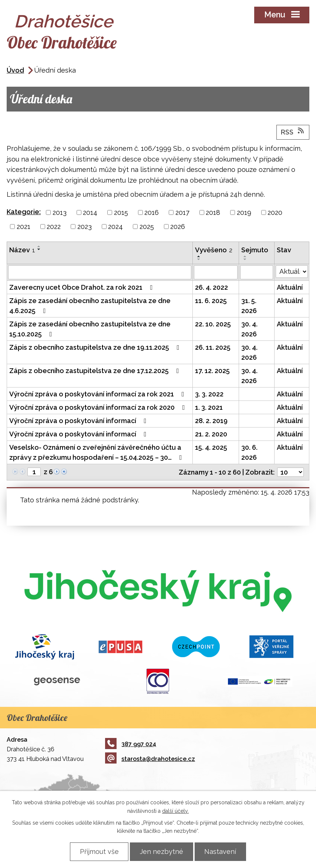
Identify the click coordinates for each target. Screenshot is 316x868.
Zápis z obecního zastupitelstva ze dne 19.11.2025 (96, 348)
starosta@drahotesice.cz (150, 759)
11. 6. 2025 (211, 301)
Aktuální (290, 288)
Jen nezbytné (162, 852)
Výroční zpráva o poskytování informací (79, 421)
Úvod (15, 71)
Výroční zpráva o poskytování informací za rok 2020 (99, 408)
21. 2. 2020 (211, 434)
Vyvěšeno (214, 250)
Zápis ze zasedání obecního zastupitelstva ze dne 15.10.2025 (90, 329)
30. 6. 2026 (249, 453)
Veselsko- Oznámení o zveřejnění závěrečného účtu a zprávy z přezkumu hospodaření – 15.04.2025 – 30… (97, 453)
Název (22, 250)
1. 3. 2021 (209, 408)
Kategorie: (24, 212)
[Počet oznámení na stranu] (290, 473)
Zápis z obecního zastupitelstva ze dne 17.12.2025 (96, 371)
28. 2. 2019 (211, 421)
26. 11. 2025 (213, 348)
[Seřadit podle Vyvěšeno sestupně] (199, 260)
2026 (178, 227)
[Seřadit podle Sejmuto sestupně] (245, 260)
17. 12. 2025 (212, 371)
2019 (244, 213)
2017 (182, 213)
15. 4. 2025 (211, 448)
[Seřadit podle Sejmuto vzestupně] (245, 257)
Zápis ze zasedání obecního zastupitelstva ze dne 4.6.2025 (90, 306)
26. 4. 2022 (211, 288)
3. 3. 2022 (209, 394)
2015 (121, 213)
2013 (60, 213)
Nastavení (221, 852)
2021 (23, 227)
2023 (85, 227)
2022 (54, 227)
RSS (293, 132)
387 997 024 (131, 744)
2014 (90, 213)
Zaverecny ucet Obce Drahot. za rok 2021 (83, 288)
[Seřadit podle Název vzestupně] (39, 247)
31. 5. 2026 (249, 306)
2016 (152, 213)
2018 (213, 213)
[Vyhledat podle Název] (100, 273)
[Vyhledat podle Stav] (292, 272)
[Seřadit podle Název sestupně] (39, 250)
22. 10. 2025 (213, 324)
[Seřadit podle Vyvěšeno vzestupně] (199, 257)
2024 (115, 227)
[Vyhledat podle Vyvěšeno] (216, 273)
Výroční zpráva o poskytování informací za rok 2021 (98, 394)
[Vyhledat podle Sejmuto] (257, 273)
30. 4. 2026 (249, 329)
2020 (275, 213)
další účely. (175, 811)
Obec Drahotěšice (62, 43)
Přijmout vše (98, 852)
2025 (147, 227)
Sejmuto (255, 250)
